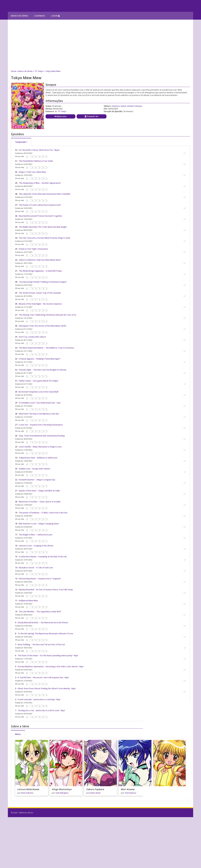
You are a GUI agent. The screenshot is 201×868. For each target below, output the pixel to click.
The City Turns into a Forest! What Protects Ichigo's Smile (45, 238)
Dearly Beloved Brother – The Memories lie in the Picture (43, 623)
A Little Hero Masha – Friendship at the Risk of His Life (43, 557)
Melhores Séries (36, 6)
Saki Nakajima (62, 793)
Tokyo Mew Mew (53, 71)
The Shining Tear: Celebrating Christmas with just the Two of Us (48, 315)
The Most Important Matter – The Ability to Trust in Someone (46, 348)
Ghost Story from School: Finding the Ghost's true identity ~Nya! (47, 688)
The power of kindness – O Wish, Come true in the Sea (43, 513)
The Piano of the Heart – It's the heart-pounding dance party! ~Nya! (48, 656)
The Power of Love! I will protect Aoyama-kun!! (40, 205)
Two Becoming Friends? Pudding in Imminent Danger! (43, 282)
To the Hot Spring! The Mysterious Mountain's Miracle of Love (45, 634)
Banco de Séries (20, 16)
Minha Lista (60, 116)
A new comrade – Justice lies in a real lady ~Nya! (39, 699)
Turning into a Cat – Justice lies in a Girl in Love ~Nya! (41, 710)
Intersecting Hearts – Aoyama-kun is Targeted (40, 579)
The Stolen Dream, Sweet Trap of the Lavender (40, 293)
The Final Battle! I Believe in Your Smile (36, 161)
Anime (123, 106)
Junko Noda (95, 793)
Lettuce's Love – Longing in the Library (36, 546)
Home (14, 71)
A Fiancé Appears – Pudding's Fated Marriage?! (40, 359)
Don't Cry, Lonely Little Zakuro (32, 337)
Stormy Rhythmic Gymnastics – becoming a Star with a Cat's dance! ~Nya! (51, 667)
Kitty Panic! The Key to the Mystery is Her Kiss (39, 414)
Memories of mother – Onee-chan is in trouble (40, 502)
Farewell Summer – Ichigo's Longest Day (37, 480)
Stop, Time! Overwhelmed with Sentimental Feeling (42, 436)
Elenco (18, 734)
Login (55, 16)
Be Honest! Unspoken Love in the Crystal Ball (39, 392)
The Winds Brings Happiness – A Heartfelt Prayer (40, 271)
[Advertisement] (100, 45)
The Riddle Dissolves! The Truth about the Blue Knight (43, 227)
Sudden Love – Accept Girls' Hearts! (35, 469)
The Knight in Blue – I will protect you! (36, 535)
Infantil (130, 106)
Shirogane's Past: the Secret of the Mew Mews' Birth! (42, 326)
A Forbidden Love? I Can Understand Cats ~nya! (40, 403)
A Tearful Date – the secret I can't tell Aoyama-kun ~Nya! (43, 677)
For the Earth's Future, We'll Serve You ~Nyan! (39, 150)
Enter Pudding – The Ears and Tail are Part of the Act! (41, 645)
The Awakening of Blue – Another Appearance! (40, 183)
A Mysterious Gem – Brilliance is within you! (38, 458)
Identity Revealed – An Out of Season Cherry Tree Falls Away (46, 590)
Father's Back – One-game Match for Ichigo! (39, 381)
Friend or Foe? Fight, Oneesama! (33, 249)
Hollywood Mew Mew (28, 601)
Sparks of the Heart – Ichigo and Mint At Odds (39, 491)
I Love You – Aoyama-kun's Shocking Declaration (41, 425)
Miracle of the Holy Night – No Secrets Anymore (40, 304)
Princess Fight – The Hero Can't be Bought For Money (43, 370)
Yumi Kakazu (130, 793)
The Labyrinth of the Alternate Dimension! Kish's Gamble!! (45, 194)
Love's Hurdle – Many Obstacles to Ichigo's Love (40, 447)
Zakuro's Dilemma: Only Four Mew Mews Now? (40, 260)
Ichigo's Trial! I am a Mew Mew (32, 172)
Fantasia (138, 106)
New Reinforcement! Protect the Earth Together (41, 216)
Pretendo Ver (92, 116)
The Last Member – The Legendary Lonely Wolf (40, 612)
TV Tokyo (39, 71)
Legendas (40, 16)
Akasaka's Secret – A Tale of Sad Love (36, 568)
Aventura (116, 106)
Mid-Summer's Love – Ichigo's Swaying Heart (39, 524)
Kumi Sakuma (27, 793)
